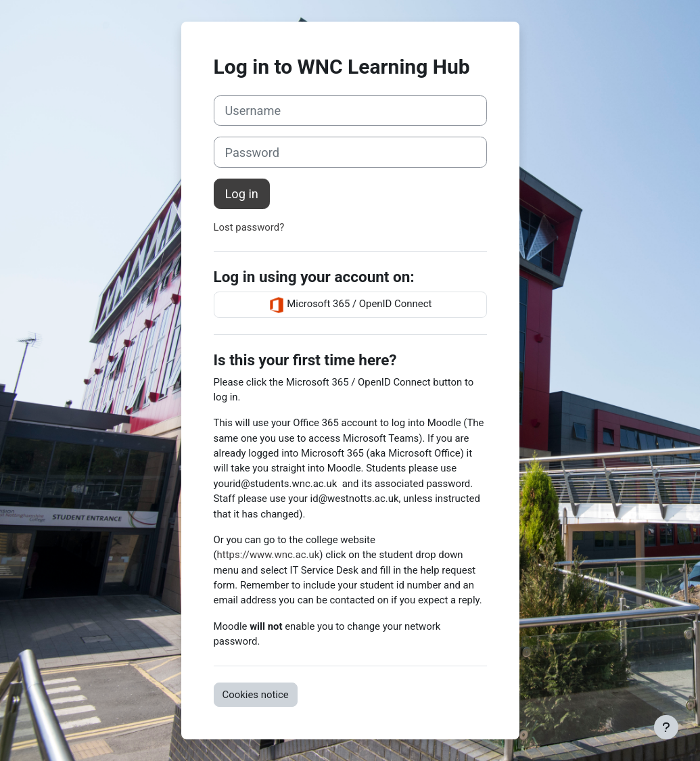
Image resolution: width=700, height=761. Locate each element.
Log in (242, 194)
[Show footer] (666, 727)
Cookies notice (256, 695)
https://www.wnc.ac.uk (269, 555)
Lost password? (249, 227)
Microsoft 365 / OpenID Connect (350, 305)
